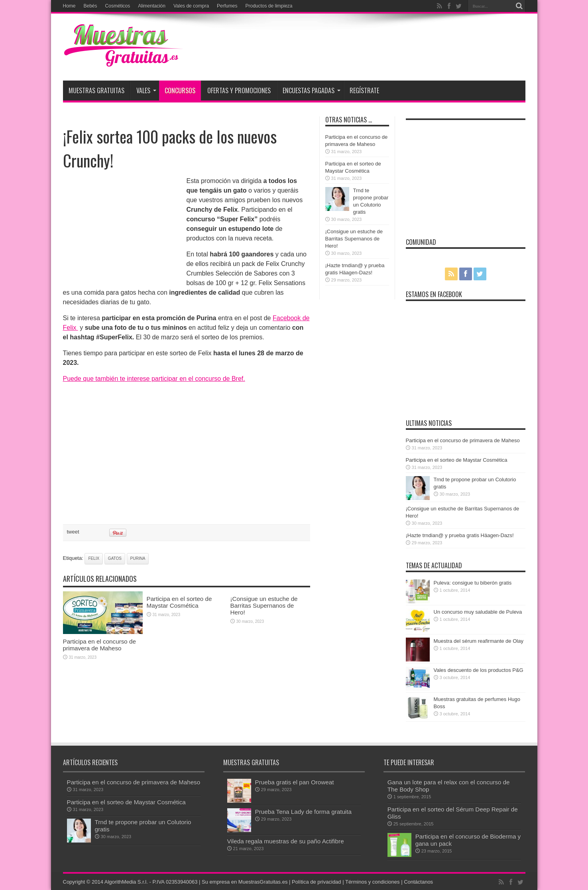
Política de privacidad (317, 882)
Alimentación (152, 6)
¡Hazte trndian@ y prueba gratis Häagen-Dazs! (460, 535)
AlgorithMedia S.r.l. (126, 882)
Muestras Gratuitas (96, 91)
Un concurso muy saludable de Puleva (478, 612)
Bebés (90, 6)
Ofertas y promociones (239, 91)
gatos (115, 558)
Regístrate (364, 91)
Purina (138, 558)
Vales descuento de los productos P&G (479, 670)
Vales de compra (191, 6)
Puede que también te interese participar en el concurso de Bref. (154, 379)
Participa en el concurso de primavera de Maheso (99, 645)
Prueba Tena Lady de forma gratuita (303, 812)
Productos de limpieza (269, 6)
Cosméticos (118, 6)
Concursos (180, 91)
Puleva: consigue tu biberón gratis (473, 583)
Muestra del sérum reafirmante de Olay (479, 641)
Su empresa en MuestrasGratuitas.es (245, 882)
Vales (146, 91)
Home (69, 6)
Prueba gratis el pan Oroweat (295, 782)
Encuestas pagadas (312, 91)
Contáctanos (418, 882)
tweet (73, 532)
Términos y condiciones (373, 882)
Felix (94, 558)
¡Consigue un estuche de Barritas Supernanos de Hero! (264, 605)
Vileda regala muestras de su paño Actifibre (286, 841)
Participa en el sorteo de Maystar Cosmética (179, 602)
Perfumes (227, 6)
